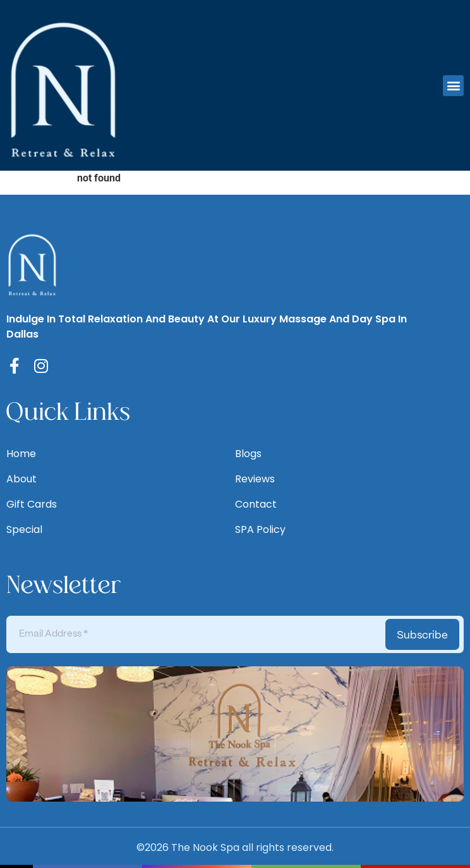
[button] (453, 86)
